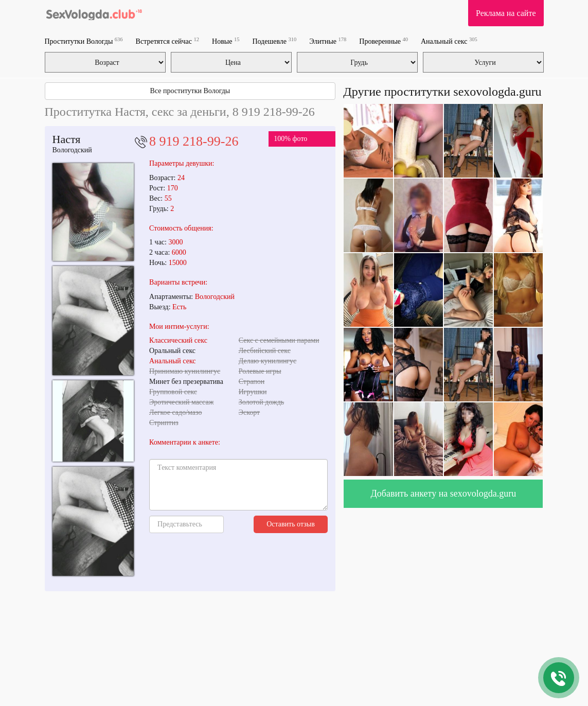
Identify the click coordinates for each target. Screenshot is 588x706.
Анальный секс (449, 41)
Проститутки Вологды (84, 41)
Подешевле (274, 41)
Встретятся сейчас (167, 41)
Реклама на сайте (506, 13)
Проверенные (384, 41)
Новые (226, 41)
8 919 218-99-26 (194, 141)
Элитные (328, 41)
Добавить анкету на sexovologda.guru (444, 493)
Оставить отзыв (291, 524)
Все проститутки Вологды (190, 91)
